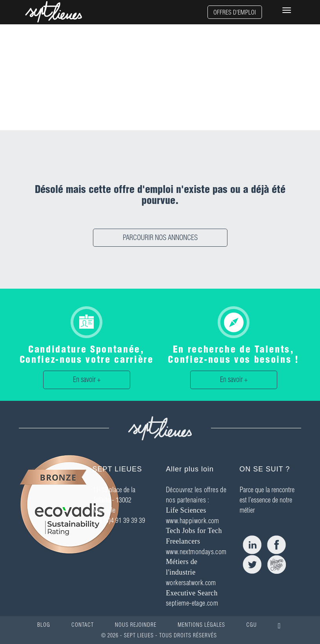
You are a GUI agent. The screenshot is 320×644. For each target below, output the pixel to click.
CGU (252, 625)
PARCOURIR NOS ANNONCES (160, 237)
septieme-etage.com (192, 603)
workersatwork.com (191, 583)
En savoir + (87, 379)
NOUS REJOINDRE (136, 625)
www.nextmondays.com (196, 552)
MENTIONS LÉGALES (201, 625)
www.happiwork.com (193, 521)
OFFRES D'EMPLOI (235, 12)
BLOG (44, 625)
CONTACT (83, 625)
